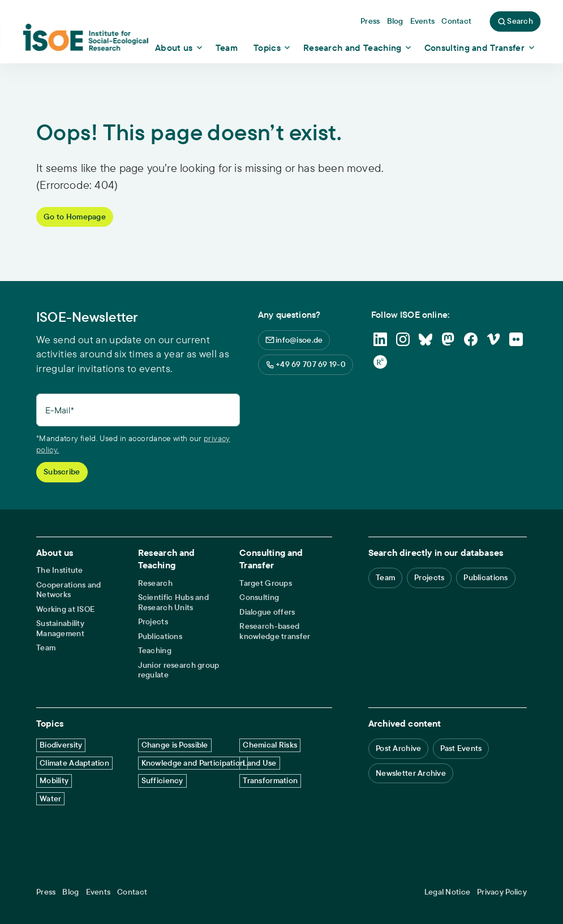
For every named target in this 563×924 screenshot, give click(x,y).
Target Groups (266, 583)
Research (155, 583)
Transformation (270, 780)
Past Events (461, 748)
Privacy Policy (502, 892)
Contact (132, 892)
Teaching (155, 651)
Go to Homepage (75, 217)
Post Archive (398, 748)
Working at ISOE (65, 609)
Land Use (259, 763)
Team (46, 648)
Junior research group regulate (179, 670)
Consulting (259, 597)
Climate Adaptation (74, 763)
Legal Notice (447, 892)
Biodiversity (61, 745)
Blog (70, 892)
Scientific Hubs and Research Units (173, 603)
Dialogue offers (267, 612)
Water (50, 798)
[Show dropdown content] (180, 48)
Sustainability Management (60, 629)
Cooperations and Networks (68, 590)
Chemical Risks (270, 745)
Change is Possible (175, 745)
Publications (160, 636)
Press (46, 892)
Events (98, 892)
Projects (153, 622)
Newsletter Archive (411, 773)
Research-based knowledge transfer (275, 631)
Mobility (54, 780)
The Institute (60, 570)
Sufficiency (162, 780)
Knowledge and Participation (193, 763)
